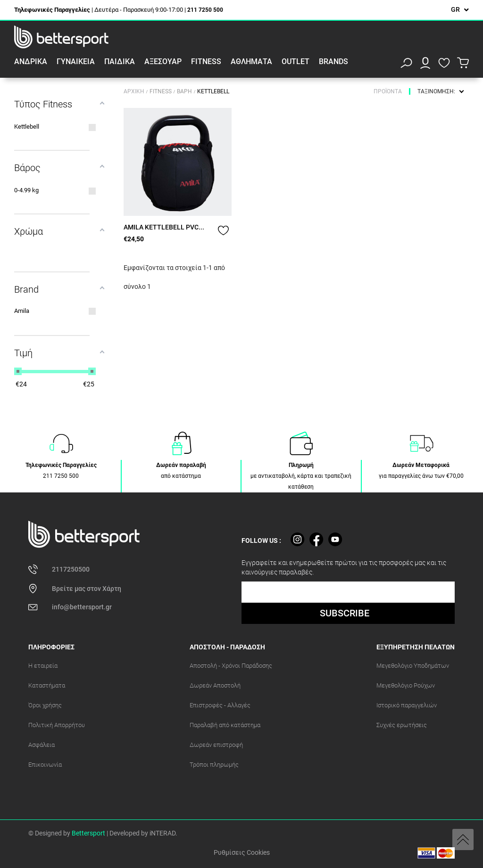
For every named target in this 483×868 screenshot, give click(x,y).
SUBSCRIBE (345, 613)
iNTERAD (162, 833)
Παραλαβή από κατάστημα (225, 725)
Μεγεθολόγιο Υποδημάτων (413, 666)
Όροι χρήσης (45, 705)
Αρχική (134, 91)
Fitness (161, 91)
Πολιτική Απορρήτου (57, 725)
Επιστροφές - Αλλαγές (220, 705)
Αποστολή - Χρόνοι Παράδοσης (231, 666)
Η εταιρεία (43, 666)
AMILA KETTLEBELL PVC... (164, 227)
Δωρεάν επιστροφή (216, 745)
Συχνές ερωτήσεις (402, 725)
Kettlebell (213, 91)
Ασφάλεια (42, 745)
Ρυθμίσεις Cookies (242, 852)
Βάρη (185, 91)
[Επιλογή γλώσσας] (460, 10)
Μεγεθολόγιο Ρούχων (406, 685)
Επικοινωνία (45, 765)
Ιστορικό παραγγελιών (407, 705)
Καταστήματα (47, 685)
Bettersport (88, 833)
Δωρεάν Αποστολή (215, 685)
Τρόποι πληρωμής (214, 765)
